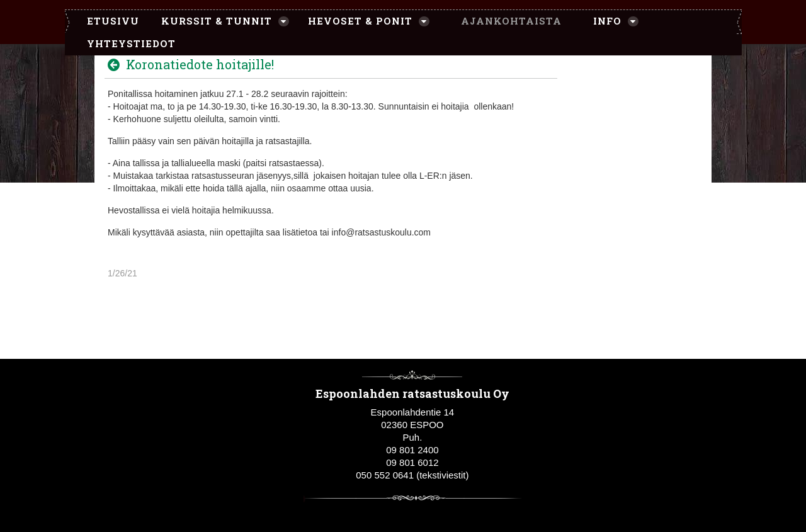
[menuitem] (107, 21)
